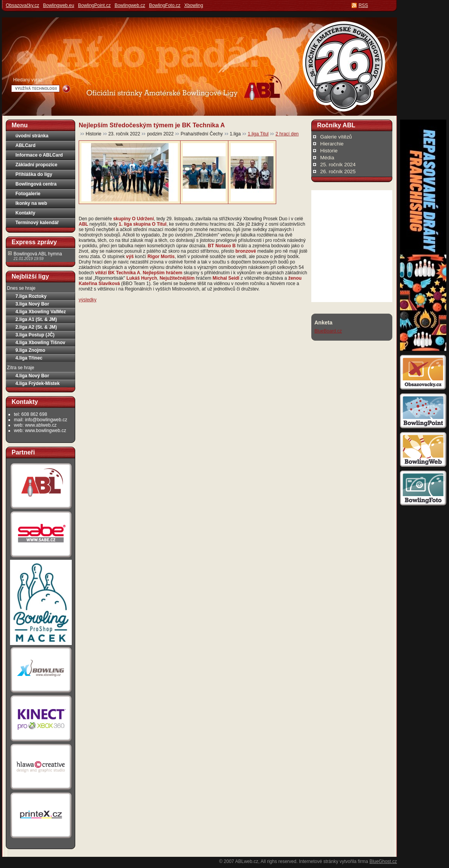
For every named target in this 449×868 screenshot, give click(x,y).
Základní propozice (36, 165)
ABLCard (25, 145)
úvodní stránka (32, 136)
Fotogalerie (28, 194)
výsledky (88, 300)
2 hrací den (287, 134)
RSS (363, 5)
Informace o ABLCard (39, 155)
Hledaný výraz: (28, 80)
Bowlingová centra (36, 184)
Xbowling (194, 5)
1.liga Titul (258, 134)
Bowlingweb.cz (130, 5)
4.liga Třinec (29, 358)
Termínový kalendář (37, 223)
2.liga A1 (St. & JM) (36, 319)
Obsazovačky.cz (22, 5)
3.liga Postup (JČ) (35, 335)
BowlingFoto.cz (165, 5)
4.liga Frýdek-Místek (38, 383)
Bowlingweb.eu (58, 5)
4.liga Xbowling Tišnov (40, 343)
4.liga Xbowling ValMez (41, 312)
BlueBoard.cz (328, 331)
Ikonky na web (31, 203)
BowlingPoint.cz (94, 5)
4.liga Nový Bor (32, 376)
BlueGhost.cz (383, 861)
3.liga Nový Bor (32, 304)
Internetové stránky (319, 861)
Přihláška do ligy (34, 174)
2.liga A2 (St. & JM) (36, 327)
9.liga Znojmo (30, 350)
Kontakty (25, 213)
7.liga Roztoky (31, 296)
